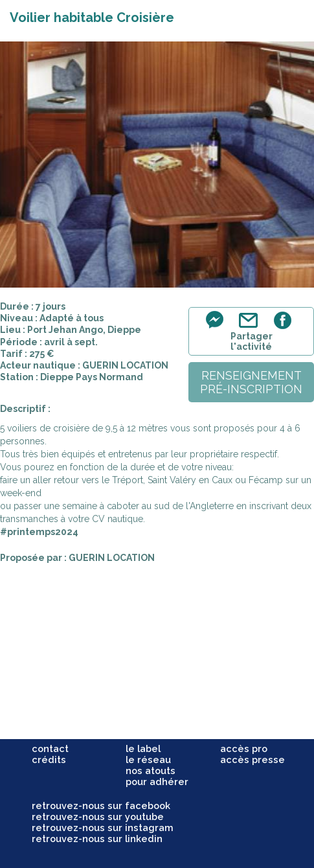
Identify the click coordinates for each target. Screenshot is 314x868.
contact (50, 748)
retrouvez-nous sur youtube (98, 817)
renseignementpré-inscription (251, 382)
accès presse (252, 759)
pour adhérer (157, 782)
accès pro (244, 748)
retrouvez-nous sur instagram (103, 828)
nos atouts (151, 771)
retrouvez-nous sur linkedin (97, 839)
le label (143, 748)
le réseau (148, 759)
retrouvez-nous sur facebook (101, 805)
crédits (49, 759)
